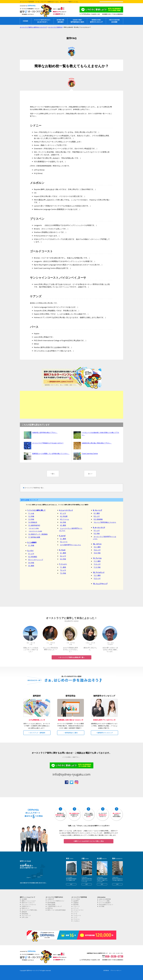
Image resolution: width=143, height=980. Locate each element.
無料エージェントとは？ (29, 901)
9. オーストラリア (99, 527)
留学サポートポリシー (28, 903)
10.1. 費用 (97, 547)
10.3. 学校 (97, 553)
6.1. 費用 (63, 553)
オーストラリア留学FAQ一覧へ (34, 488)
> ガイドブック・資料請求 (37, 733)
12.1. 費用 (97, 575)
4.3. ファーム (65, 519)
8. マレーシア (98, 510)
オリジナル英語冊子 (105, 903)
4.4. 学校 (63, 522)
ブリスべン (77, 919)
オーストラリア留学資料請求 (60, 21)
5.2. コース (64, 542)
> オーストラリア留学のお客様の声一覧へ (71, 657)
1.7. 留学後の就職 (34, 537)
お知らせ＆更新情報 (105, 899)
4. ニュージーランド (66, 510)
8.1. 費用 (97, 513)
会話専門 (76, 901)
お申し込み (25, 917)
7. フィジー (63, 564)
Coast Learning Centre (90, 454)
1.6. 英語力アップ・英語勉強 (38, 534)
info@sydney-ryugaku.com (71, 774)
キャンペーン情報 (104, 901)
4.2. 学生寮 (64, 516)
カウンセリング (26, 915)
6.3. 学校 (63, 559)
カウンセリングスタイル (29, 905)
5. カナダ (62, 536)
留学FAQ (50, 908)
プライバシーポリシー (116, 970)
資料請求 (24, 912)
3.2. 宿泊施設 (33, 557)
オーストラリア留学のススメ (56, 901)
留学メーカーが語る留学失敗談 (57, 910)
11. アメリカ (97, 558)
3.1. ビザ (31, 554)
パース (75, 917)
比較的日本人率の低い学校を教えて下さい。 (97, 443)
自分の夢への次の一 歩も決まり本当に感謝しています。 (110, 649)
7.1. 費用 (63, 567)
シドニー (76, 912)
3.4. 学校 (31, 563)
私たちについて (114, 21)
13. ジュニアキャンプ (100, 584)
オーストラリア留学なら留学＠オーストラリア (33, 11)
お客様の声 (51, 899)
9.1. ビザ (97, 530)
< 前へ (53, 474)
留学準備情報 (51, 903)
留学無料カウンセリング (96, 21)
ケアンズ (76, 908)
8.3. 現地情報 (98, 519)
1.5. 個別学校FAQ (34, 525)
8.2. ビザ (97, 516)
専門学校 (76, 905)
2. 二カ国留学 (32, 542)
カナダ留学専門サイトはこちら (71, 545)
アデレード (77, 906)
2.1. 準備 (31, 545)
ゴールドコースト (78, 910)
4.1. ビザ (63, 513)
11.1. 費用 (97, 561)
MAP (71, 884)
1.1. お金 (31, 513)
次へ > (90, 474)
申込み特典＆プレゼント (106, 905)
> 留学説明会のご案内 (71, 733)
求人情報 (102, 906)
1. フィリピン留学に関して (36, 510)
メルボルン (77, 921)
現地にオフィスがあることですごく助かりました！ (31, 649)
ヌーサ (75, 914)
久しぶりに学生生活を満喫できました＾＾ (51, 649)
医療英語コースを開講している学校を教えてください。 (51, 454)
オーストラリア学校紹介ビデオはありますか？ (48, 443)
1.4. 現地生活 (33, 522)
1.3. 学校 (31, 519)
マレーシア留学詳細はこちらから (105, 522)
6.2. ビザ (63, 556)
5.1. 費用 (63, 539)
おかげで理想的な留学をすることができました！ (71, 649)
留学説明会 (25, 914)
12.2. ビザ (97, 578)
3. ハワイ (30, 551)
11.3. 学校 (97, 567)
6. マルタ (62, 550)
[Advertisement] (71, 405)
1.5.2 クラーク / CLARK (35, 531)
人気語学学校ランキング (55, 906)
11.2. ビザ (97, 564)
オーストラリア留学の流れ (29, 910)
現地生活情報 (51, 905)
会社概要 (24, 899)
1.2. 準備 (31, 516)
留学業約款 (106, 970)
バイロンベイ (77, 915)
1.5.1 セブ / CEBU (34, 528)
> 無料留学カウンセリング (104, 733)
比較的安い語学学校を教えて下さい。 (45, 432)
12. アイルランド (99, 572)
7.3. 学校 (63, 573)
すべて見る (77, 899)
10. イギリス (97, 544)
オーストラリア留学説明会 (77, 21)
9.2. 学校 (97, 533)
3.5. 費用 (31, 566)
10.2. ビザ (97, 550)
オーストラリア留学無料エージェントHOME (26, 21)
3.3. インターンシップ (36, 560)
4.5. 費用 (63, 525)
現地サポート (26, 908)
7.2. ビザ (63, 570)
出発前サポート (26, 906)
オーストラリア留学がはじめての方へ (42, 21)
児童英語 (76, 903)
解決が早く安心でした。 (90, 649)
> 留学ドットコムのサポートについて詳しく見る (89, 841)
